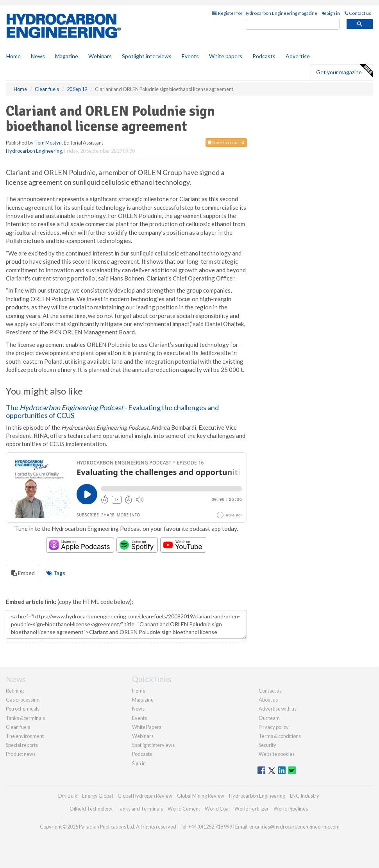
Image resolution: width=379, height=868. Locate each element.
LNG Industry (305, 796)
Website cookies (277, 754)
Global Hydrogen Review (145, 796)
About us (268, 700)
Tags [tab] (56, 573)
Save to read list (226, 142)
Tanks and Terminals (140, 809)
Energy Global (97, 796)
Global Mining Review (201, 796)
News (138, 709)
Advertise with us (278, 709)
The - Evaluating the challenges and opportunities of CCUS (112, 411)
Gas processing (23, 700)
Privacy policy (274, 727)
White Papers (147, 727)
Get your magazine (344, 71)
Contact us (358, 13)
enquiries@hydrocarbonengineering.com (294, 827)
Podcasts (264, 56)
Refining (15, 691)
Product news (21, 754)
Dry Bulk (68, 796)
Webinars (100, 56)
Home (13, 56)
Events (190, 56)
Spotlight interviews (147, 56)
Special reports (22, 745)
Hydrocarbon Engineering (34, 151)
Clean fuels (18, 727)
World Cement (184, 809)
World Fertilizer (252, 809)
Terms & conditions (280, 736)
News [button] (38, 56)
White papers (226, 56)
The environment (25, 736)
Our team (269, 718)
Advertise (298, 56)
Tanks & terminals (25, 718)
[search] (293, 24)
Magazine (67, 56)
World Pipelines (291, 809)
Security (267, 745)
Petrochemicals (23, 709)
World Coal (217, 809)
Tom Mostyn (48, 143)
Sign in (331, 13)
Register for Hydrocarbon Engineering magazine (265, 13)
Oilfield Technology (91, 809)
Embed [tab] (23, 573)
